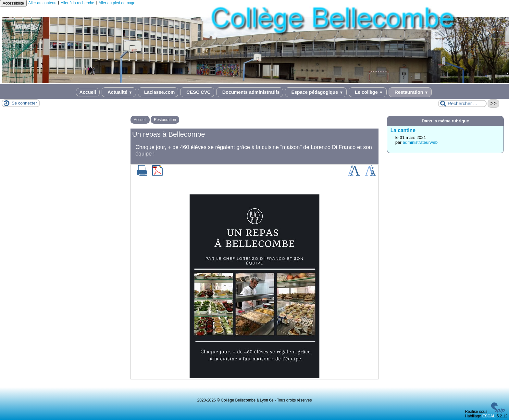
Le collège (367, 92)
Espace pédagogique (316, 92)
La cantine (403, 130)
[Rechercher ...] (462, 104)
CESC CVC (197, 92)
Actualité (119, 92)
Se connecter (24, 103)
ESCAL (489, 416)
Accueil (88, 92)
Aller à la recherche (77, 3)
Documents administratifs (250, 92)
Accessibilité (13, 3)
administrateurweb (420, 142)
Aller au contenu (42, 3)
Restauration (410, 92)
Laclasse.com (158, 92)
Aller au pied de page (117, 3)
